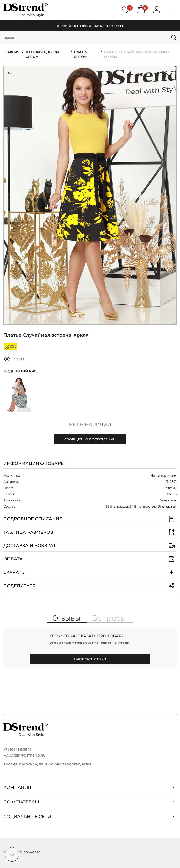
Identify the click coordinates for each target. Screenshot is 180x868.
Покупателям (89, 802)
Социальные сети (89, 817)
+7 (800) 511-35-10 (17, 749)
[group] (90, 195)
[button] (65, 316)
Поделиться (90, 586)
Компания (89, 787)
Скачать (90, 572)
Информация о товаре (34, 463)
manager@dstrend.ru (24, 755)
